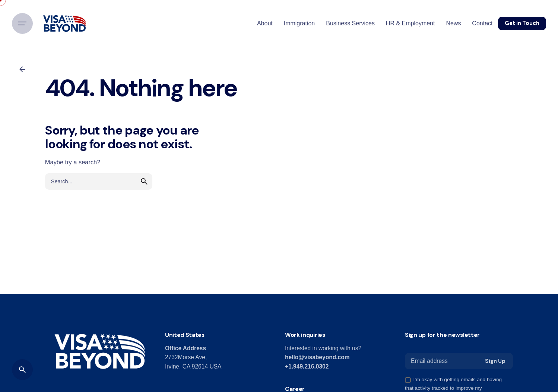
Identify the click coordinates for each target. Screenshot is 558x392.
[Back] (22, 69)
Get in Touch (522, 23)
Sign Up (495, 361)
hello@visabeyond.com (317, 357)
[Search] (22, 370)
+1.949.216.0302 (307, 366)
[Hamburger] (22, 23)
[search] (144, 181)
